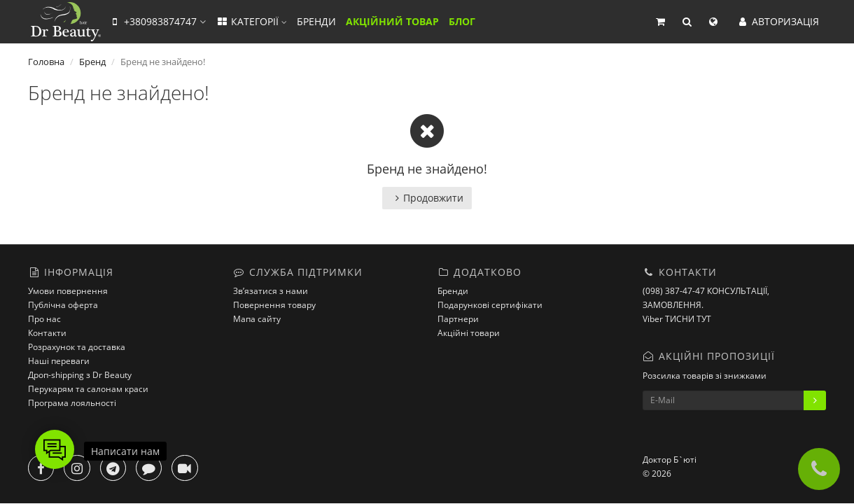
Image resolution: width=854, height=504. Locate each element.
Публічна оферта (63, 305)
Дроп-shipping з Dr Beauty (80, 375)
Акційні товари (469, 333)
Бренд (92, 62)
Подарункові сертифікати (490, 305)
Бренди (453, 291)
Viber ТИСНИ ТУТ (677, 319)
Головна (46, 62)
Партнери (458, 319)
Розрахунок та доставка (77, 347)
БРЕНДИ (316, 21)
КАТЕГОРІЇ (251, 21)
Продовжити (427, 198)
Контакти (47, 333)
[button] (660, 22)
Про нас (44, 319)
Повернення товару (274, 305)
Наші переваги (59, 361)
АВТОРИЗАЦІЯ (778, 21)
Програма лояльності (72, 403)
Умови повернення (68, 291)
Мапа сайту (257, 319)
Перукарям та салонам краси (88, 389)
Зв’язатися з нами (271, 291)
